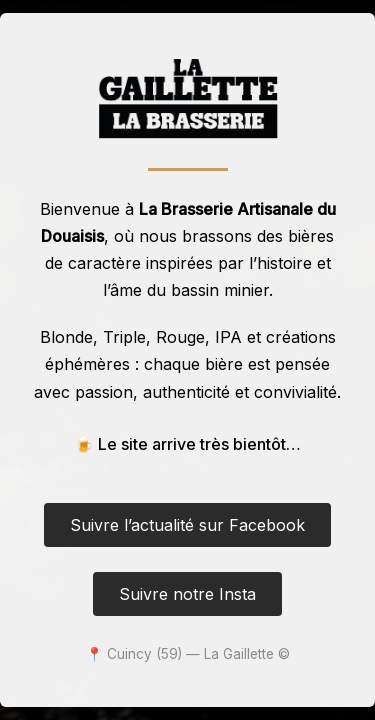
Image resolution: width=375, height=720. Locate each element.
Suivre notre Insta (187, 594)
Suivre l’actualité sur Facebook (187, 525)
